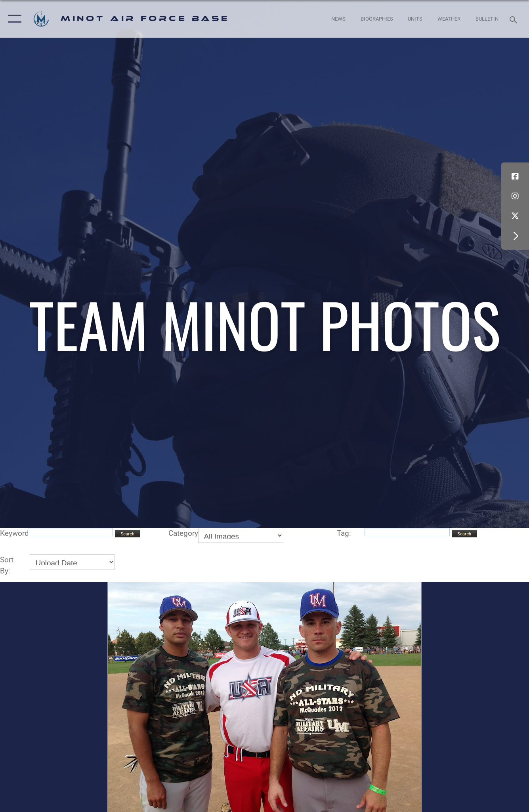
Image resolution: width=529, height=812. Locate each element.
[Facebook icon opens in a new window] (515, 176)
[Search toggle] (515, 19)
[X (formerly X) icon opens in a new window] (515, 216)
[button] (13, 19)
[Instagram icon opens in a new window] (515, 196)
